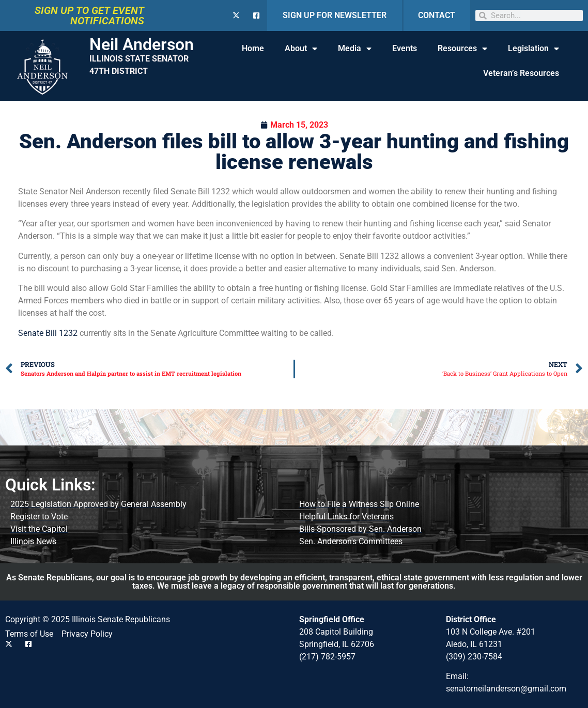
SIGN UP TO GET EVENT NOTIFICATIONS (89, 16)
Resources (462, 49)
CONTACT (437, 15)
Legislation (533, 49)
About (301, 49)
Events (405, 48)
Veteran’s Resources (521, 73)
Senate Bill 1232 (48, 333)
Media (355, 49)
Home (253, 48)
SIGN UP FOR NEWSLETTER (335, 15)
